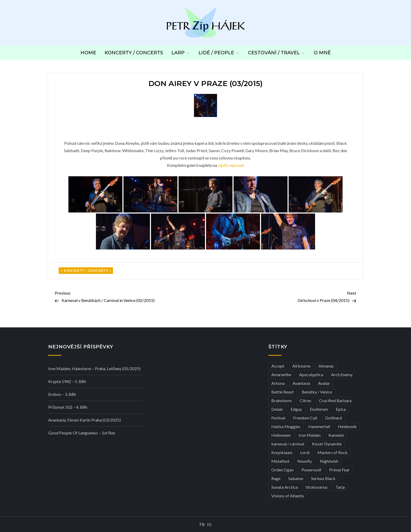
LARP (181, 53)
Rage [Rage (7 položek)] (276, 478)
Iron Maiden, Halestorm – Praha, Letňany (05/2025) (94, 368)
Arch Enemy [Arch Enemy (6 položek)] (342, 374)
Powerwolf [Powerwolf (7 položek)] (311, 470)
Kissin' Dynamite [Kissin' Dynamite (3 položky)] (327, 444)
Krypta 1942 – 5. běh (67, 381)
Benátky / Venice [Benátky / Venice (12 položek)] (317, 392)
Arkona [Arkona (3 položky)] (278, 383)
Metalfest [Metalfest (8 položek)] (280, 461)
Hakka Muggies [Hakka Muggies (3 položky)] (286, 426)
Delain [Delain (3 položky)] (277, 409)
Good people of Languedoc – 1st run (82, 433)
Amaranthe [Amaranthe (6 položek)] (281, 374)
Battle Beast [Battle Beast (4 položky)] (283, 392)
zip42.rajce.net (231, 165)
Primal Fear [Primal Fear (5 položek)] (339, 470)
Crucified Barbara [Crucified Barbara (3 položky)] (335, 400)
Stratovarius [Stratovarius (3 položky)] (317, 487)
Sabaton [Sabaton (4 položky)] (296, 478)
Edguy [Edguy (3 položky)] (296, 409)
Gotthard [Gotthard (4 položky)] (333, 418)
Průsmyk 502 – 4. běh (68, 407)
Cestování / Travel (277, 53)
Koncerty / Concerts (134, 53)
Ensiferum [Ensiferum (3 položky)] (319, 409)
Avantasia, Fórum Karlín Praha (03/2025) (85, 420)
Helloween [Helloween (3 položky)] (281, 435)
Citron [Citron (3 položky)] (305, 400)
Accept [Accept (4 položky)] (278, 366)
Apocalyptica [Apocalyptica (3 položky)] (311, 374)
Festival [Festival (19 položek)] (278, 418)
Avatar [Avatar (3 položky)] (324, 383)
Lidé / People (219, 53)
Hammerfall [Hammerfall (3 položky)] (319, 426)
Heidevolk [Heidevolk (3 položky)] (347, 426)
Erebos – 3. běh (62, 394)
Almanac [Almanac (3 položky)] (326, 366)
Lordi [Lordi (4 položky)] (305, 452)
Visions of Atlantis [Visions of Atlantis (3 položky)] (288, 496)
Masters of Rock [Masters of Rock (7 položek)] (332, 452)
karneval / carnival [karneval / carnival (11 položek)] (288, 444)
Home (88, 53)
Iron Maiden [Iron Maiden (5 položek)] (310, 435)
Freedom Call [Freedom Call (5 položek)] (305, 418)
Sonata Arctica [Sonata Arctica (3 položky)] (285, 487)
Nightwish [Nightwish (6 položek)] (329, 461)
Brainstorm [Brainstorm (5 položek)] (282, 400)
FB (202, 524)
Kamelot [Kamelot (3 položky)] (336, 435)
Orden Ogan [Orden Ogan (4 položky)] (282, 470)
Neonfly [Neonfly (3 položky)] (305, 461)
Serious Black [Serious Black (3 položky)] (323, 478)
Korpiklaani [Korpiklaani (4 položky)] (282, 452)
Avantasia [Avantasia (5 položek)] (301, 383)
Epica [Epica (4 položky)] (341, 409)
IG (209, 524)
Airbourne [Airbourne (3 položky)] (301, 366)
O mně (322, 53)
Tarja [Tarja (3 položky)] (340, 487)
